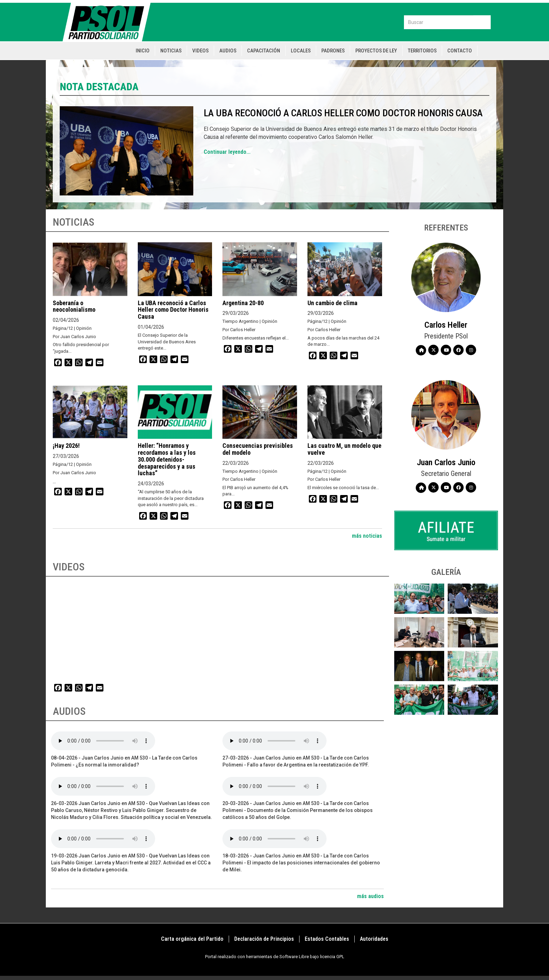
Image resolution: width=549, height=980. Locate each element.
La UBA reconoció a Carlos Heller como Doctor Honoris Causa (343, 113)
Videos (200, 51)
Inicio (143, 51)
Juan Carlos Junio (446, 462)
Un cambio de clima (332, 303)
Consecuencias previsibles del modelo (258, 449)
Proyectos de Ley (376, 51)
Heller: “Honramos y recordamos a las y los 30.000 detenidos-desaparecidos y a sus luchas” (167, 459)
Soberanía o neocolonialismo (74, 306)
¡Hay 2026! (66, 446)
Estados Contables (327, 939)
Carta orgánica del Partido (192, 939)
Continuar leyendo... (227, 152)
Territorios (422, 51)
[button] (419, 599)
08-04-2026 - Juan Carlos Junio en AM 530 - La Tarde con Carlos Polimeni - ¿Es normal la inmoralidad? (124, 761)
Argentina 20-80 (243, 303)
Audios (228, 51)
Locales (301, 51)
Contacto (460, 51)
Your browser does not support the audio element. (103, 741)
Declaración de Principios (264, 939)
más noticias (367, 536)
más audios (370, 896)
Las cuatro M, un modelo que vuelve (344, 449)
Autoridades (374, 939)
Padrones (333, 51)
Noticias (171, 51)
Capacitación (264, 51)
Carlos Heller (446, 325)
